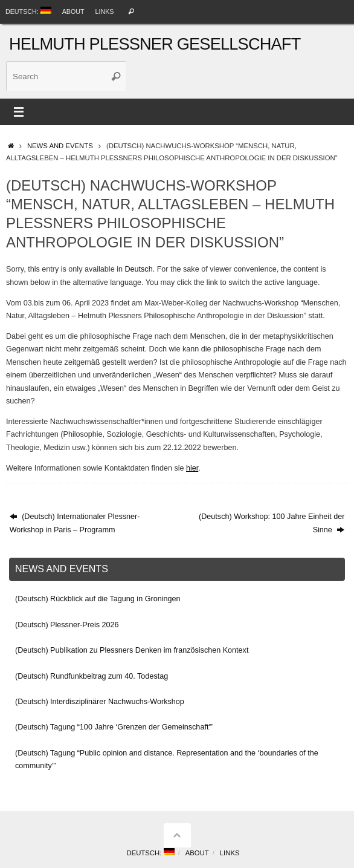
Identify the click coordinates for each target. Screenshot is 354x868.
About (73, 11)
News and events (60, 146)
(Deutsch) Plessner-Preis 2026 (67, 625)
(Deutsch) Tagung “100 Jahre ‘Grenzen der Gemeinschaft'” (114, 727)
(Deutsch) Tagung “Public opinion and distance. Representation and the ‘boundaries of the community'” (167, 759)
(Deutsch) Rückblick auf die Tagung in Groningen (98, 599)
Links (105, 11)
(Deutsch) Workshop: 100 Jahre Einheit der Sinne (272, 523)
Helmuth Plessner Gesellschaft (155, 44)
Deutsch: (28, 11)
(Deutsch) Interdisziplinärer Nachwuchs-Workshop (100, 702)
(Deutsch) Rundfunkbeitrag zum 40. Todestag (92, 676)
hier (192, 468)
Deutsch (138, 269)
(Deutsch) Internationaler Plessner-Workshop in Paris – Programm (75, 523)
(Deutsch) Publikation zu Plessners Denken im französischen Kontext (132, 650)
